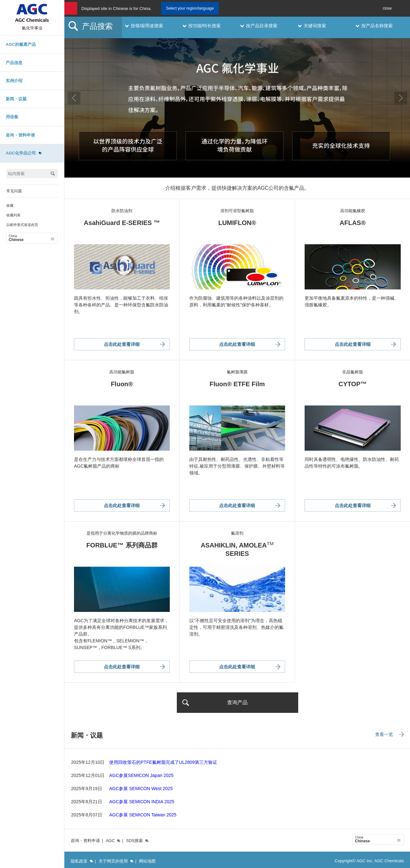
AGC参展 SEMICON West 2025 (141, 789)
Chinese (31, 238)
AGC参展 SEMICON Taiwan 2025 (143, 815)
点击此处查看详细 (122, 344)
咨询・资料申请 (20, 135)
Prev (74, 98)
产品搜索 (97, 26)
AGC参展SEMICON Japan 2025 (141, 775)
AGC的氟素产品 (21, 44)
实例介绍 (14, 81)
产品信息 (14, 63)
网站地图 (147, 861)
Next (401, 98)
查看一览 (384, 734)
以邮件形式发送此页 (22, 225)
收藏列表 (13, 215)
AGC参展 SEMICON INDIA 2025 (142, 802)
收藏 (10, 205)
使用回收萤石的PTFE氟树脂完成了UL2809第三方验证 (163, 762)
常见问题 (14, 191)
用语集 (12, 117)
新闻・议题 (16, 99)
